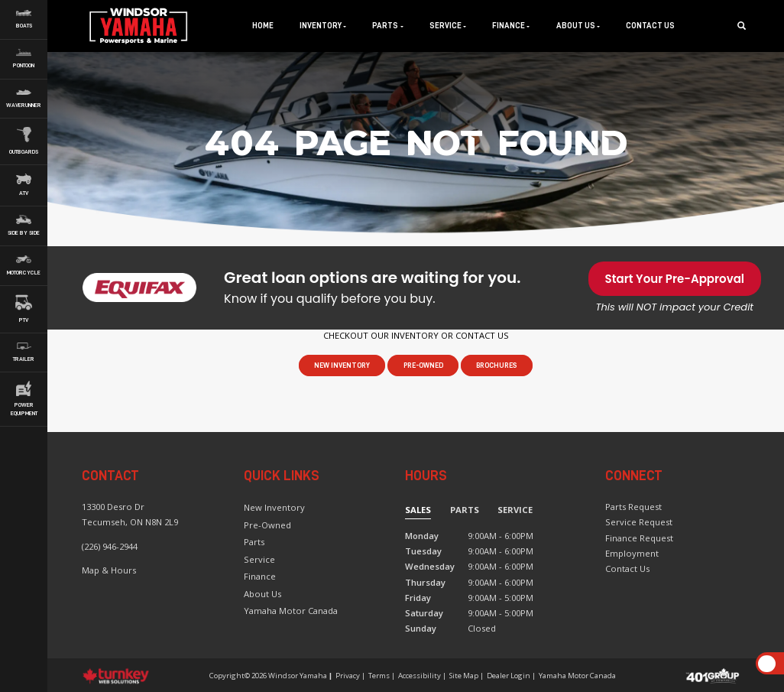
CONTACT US (482, 335)
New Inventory (342, 365)
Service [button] (448, 26)
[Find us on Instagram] (620, 604)
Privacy (348, 676)
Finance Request (639, 538)
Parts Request (633, 507)
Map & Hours (109, 570)
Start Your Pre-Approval (675, 279)
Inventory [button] (323, 26)
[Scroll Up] (767, 664)
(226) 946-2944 (110, 546)
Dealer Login (509, 676)
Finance (260, 576)
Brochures (497, 365)
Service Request (639, 522)
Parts (254, 542)
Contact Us (650, 26)
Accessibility (420, 676)
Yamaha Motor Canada (291, 611)
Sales (418, 510)
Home (263, 26)
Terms (379, 676)
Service (259, 559)
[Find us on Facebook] (609, 604)
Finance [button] (511, 26)
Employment (632, 553)
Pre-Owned (423, 365)
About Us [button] (578, 26)
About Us (262, 594)
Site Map (464, 676)
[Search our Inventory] (746, 26)
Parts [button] (387, 26)
